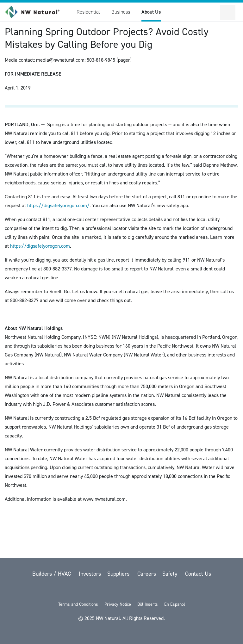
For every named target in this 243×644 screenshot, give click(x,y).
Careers (147, 574)
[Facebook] (106, 590)
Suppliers (119, 574)
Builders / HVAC (52, 574)
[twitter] (89, 590)
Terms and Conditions (78, 604)
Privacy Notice (118, 604)
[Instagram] (154, 590)
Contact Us (198, 574)
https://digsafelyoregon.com (40, 246)
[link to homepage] (36, 12)
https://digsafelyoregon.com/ (58, 205)
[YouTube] (122, 590)
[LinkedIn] (139, 590)
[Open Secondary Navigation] (228, 13)
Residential (88, 12)
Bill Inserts (148, 604)
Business (121, 12)
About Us (151, 12)
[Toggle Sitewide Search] (213, 13)
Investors (90, 574)
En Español (175, 604)
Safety (171, 574)
